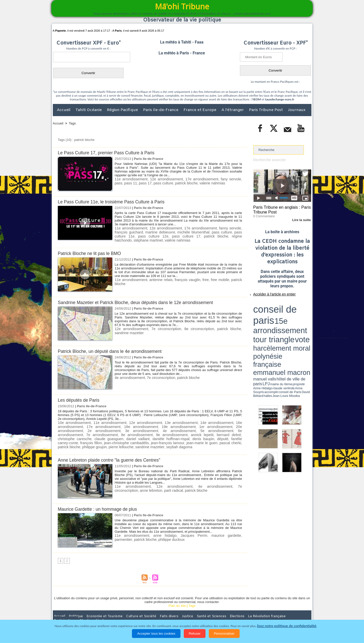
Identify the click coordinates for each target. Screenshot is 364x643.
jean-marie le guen (83, 441)
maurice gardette (210, 529)
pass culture (150, 183)
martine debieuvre (143, 232)
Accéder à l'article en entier (270, 292)
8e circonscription (190, 328)
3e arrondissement (97, 429)
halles (276, 321)
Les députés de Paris (81, 399)
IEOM (257, 99)
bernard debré (146, 433)
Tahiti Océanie (89, 110)
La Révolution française (242, 610)
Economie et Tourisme (99, 610)
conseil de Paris (259, 321)
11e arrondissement (130, 179)
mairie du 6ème (262, 319)
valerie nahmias (195, 183)
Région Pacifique (123, 110)
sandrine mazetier (203, 441)
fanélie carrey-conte (141, 437)
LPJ (255, 319)
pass (237, 179)
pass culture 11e (221, 232)
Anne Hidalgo (278, 319)
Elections (215, 610)
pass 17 (134, 183)
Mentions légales (297, 610)
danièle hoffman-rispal (74, 437)
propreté (270, 319)
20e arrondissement (222, 425)
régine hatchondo (198, 236)
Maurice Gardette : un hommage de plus (101, 502)
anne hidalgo (158, 529)
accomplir (307, 319)
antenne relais (156, 279)
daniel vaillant (231, 433)
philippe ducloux (149, 533)
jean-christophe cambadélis (201, 437)
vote (302, 309)
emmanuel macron (267, 316)
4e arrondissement (128, 377)
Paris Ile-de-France (161, 110)
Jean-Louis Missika (285, 321)
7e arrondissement (221, 429)
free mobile (208, 279)
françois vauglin (179, 279)
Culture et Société (132, 610)
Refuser (195, 634)
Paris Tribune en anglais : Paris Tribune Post (280, 209)
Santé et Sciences (193, 610)
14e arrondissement (217, 422)
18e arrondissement (128, 425)
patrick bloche (171, 183)
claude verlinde (288, 319)
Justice (172, 610)
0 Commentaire (263, 215)
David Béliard (269, 321)
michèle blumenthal (172, 232)
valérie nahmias (126, 239)
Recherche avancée (268, 160)
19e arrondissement (160, 425)
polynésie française (294, 313)
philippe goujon (153, 441)
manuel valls (286, 317)
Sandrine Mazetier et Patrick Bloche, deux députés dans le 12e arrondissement (142, 301)
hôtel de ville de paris (301, 317)
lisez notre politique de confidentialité (287, 626)
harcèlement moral (267, 313)
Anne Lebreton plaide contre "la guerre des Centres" (113, 453)
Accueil (64, 110)
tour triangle (289, 309)
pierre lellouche (177, 441)
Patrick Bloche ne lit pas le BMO (92, 252)
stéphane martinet (227, 236)
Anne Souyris (299, 319)
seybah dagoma (229, 441)
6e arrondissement (191, 429)
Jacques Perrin (182, 529)
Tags (72, 123)
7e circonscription (161, 328)
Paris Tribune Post (266, 110)
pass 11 (121, 183)
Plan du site (177, 599)
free (195, 279)
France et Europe (200, 110)
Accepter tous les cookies (156, 634)
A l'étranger (233, 110)
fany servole (222, 179)
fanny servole (219, 228)
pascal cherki (108, 441)
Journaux (297, 110)
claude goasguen (205, 433)
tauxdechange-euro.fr (280, 99)
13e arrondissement (181, 422)
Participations (272, 610)
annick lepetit (123, 433)
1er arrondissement (191, 425)
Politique (73, 610)
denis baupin (102, 437)
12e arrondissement (162, 179)
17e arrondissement (195, 179)
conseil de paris (269, 304)
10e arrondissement (74, 422)
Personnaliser (224, 634)
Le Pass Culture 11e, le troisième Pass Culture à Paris (116, 202)
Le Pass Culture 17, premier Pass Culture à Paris (110, 153)
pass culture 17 (146, 236)
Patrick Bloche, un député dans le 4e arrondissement (114, 350)
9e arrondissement (97, 433)
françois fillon (168, 437)
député (119, 437)
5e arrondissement (160, 429)
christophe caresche (175, 433)
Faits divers (156, 610)
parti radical (137, 484)
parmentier (233, 529)
